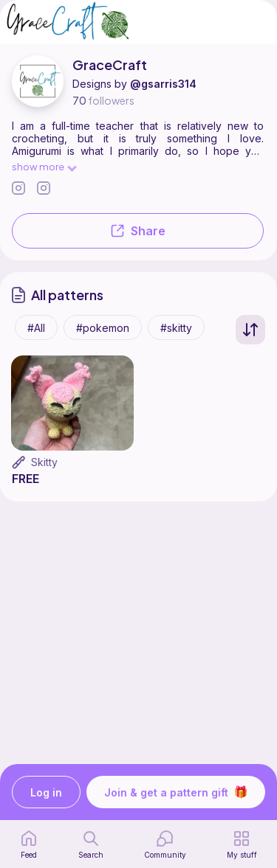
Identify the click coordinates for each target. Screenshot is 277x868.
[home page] (29, 844)
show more (44, 166)
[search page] (91, 844)
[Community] (165, 844)
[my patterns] (242, 844)
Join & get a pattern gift (176, 792)
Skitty (44, 462)
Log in (46, 792)
